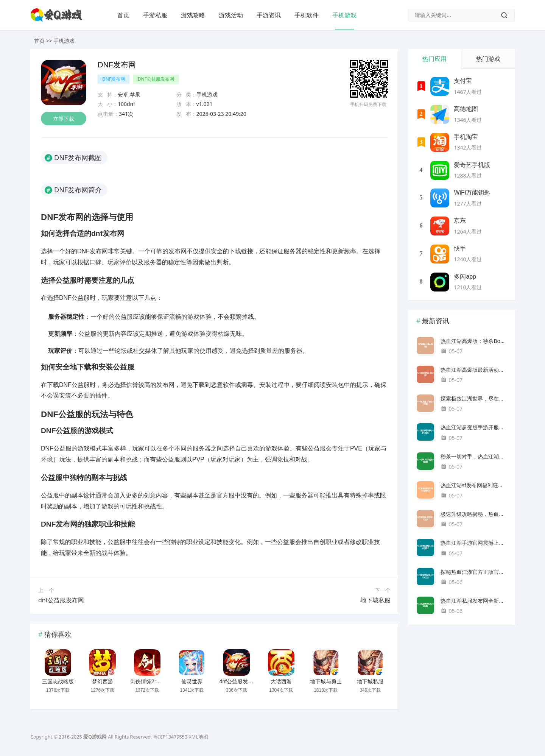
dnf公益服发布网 (61, 600)
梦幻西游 (103, 681)
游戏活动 (231, 15)
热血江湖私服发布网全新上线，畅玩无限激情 (474, 601)
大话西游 (281, 681)
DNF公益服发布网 (156, 79)
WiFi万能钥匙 (472, 193)
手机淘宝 (466, 137)
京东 (460, 221)
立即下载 (64, 119)
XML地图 (198, 737)
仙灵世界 (192, 681)
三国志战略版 (58, 681)
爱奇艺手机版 (472, 165)
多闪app (465, 277)
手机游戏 (344, 15)
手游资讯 (269, 15)
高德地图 (466, 109)
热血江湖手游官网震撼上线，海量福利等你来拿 (474, 543)
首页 (123, 15)
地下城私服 (375, 600)
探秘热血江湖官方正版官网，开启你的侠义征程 (474, 572)
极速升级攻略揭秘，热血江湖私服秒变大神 (474, 514)
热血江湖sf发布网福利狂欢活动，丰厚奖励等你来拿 (474, 485)
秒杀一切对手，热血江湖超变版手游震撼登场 (474, 456)
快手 (460, 249)
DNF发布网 (114, 79)
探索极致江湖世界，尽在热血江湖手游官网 (474, 398)
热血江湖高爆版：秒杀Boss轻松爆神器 (474, 341)
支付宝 (463, 81)
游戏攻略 (193, 15)
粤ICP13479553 (170, 737)
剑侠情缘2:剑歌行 (151, 681)
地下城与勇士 (326, 681)
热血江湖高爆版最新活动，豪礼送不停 (474, 370)
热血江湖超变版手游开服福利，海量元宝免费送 (474, 427)
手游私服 (155, 15)
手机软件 (307, 15)
